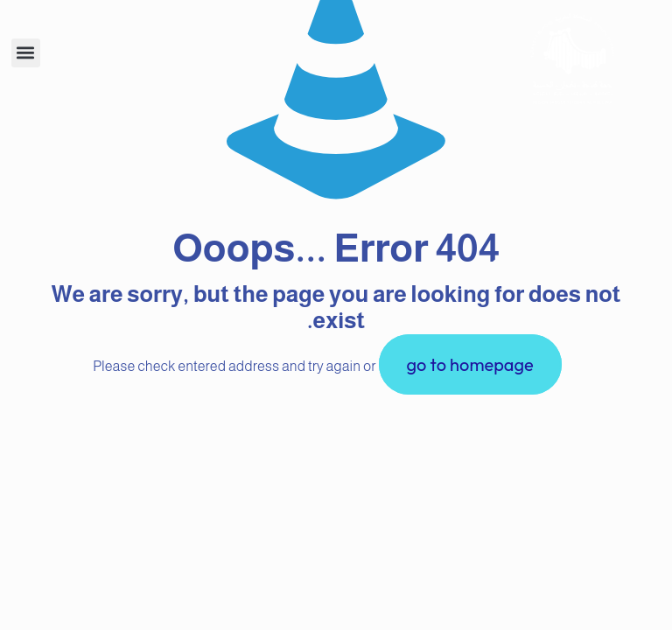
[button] (26, 53)
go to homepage (470, 364)
